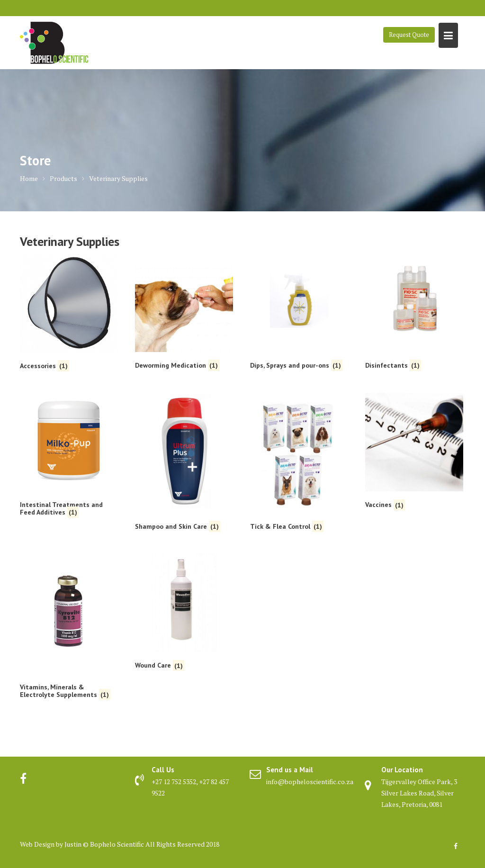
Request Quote (409, 35)
